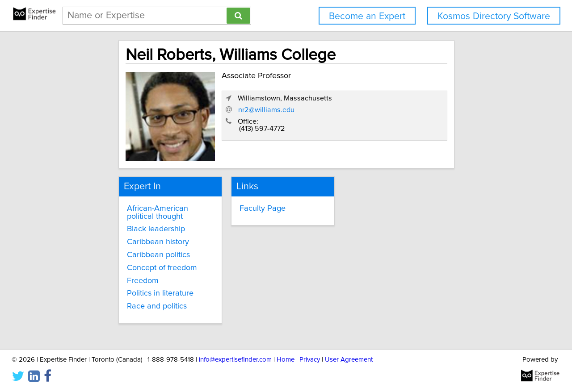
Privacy (310, 360)
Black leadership (123, 224)
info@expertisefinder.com (235, 360)
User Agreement (349, 360)
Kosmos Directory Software (494, 16)
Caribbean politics (126, 250)
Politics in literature (128, 288)
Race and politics (124, 301)
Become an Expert (367, 16)
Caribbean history (125, 237)
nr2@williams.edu (384, 125)
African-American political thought (139, 207)
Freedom (110, 275)
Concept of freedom (129, 263)
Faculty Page (246, 203)
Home (286, 360)
